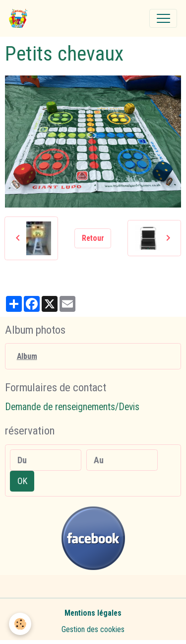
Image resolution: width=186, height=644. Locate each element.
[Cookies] (20, 624)
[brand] (21, 18)
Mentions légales (93, 613)
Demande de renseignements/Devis (72, 407)
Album (27, 356)
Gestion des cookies (93, 629)
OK (22, 481)
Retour (93, 238)
